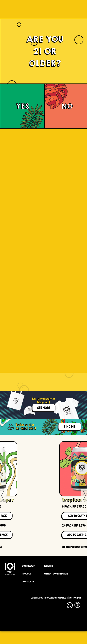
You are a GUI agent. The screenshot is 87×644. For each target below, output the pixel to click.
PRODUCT (26, 574)
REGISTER (48, 566)
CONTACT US (28, 582)
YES (22, 106)
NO (67, 106)
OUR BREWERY (29, 566)
